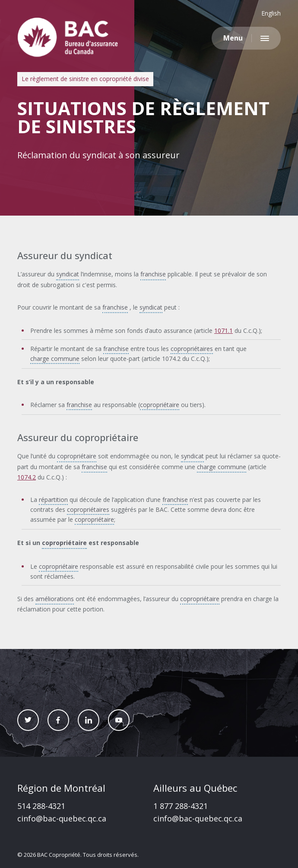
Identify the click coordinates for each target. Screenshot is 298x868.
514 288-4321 (41, 806)
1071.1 (223, 331)
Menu (233, 38)
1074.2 (27, 477)
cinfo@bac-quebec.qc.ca (62, 818)
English (271, 13)
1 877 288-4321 (181, 806)
